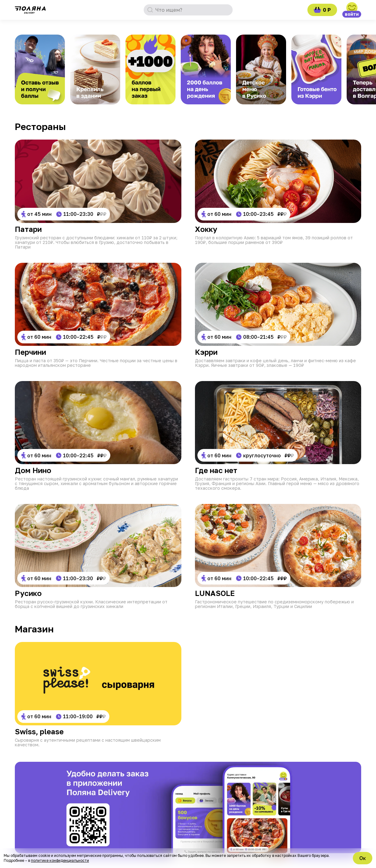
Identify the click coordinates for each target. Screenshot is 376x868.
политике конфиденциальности (60, 860)
